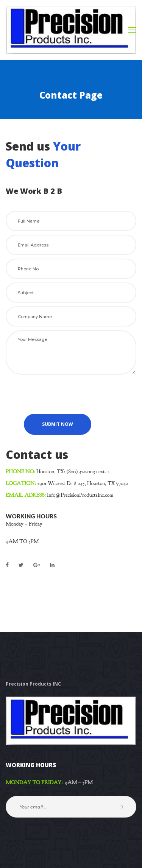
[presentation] (63, 393)
